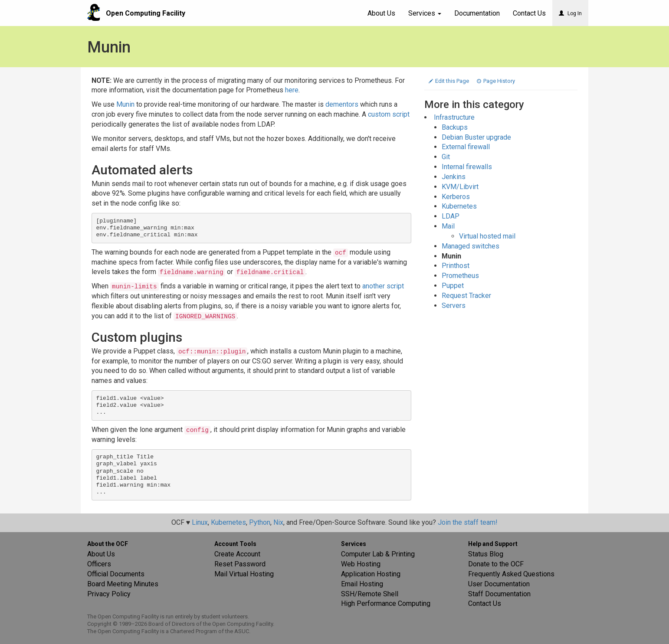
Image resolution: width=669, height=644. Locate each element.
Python (260, 522)
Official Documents (116, 574)
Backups (455, 127)
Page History (496, 81)
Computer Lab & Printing (378, 554)
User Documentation (499, 584)
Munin (125, 104)
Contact (529, 13)
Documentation (477, 13)
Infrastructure (454, 117)
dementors (342, 104)
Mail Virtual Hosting (244, 574)
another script (383, 286)
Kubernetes (459, 206)
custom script (389, 114)
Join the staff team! (468, 522)
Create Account (237, 554)
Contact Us (485, 603)
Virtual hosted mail (487, 236)
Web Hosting (361, 564)
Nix (278, 522)
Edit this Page (449, 81)
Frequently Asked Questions (511, 574)
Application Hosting (371, 574)
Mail (448, 226)
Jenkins (454, 177)
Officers (99, 564)
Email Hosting (362, 584)
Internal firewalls (467, 167)
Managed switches (471, 246)
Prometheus (460, 276)
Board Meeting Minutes (123, 584)
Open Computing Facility (146, 13)
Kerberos (456, 197)
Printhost (456, 266)
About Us (381, 13)
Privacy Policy (109, 594)
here (292, 90)
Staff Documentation (499, 594)
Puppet (453, 286)
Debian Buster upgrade (476, 137)
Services (425, 13)
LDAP (451, 216)
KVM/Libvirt (460, 187)
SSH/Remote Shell (370, 594)
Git (446, 157)
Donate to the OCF (496, 564)
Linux (200, 522)
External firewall (466, 147)
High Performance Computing (386, 603)
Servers (454, 306)
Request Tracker (466, 296)
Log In (570, 13)
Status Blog (486, 554)
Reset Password (240, 564)
